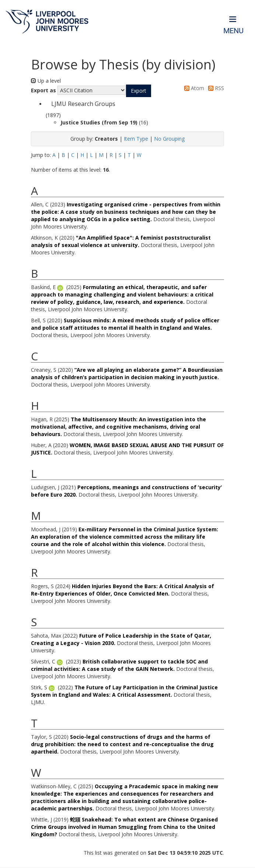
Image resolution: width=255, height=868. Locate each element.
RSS (215, 88)
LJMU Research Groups (83, 104)
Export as (43, 90)
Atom (193, 88)
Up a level (46, 81)
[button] (139, 91)
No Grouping (169, 139)
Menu (233, 31)
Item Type (136, 139)
